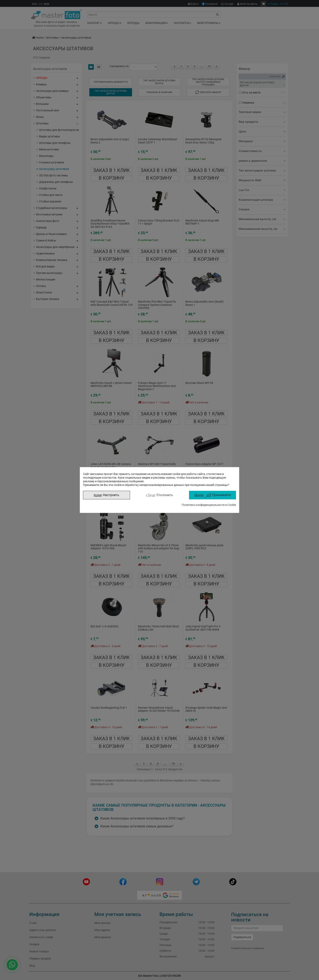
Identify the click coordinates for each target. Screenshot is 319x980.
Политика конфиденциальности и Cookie (209, 505)
